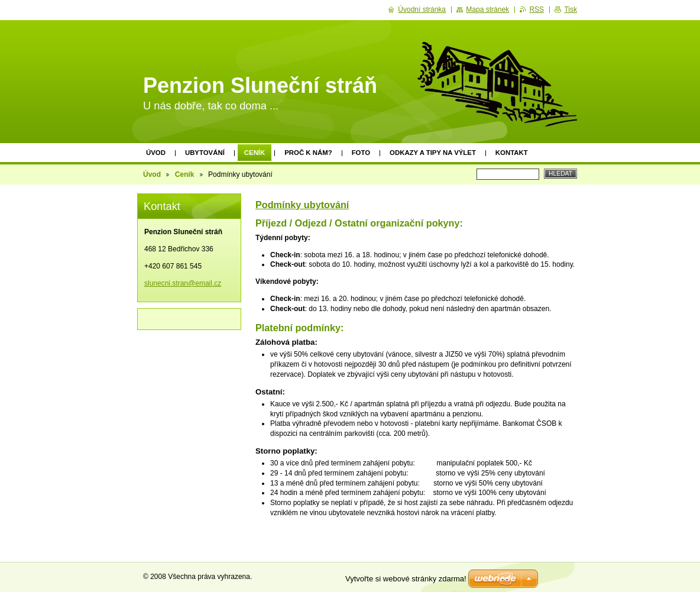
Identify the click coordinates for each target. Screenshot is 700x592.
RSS (537, 9)
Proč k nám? (308, 153)
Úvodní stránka (422, 9)
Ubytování (205, 153)
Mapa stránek (487, 9)
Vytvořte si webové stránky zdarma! (406, 579)
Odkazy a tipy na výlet (433, 153)
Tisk (571, 9)
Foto (361, 153)
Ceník (255, 153)
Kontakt (512, 153)
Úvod (156, 153)
